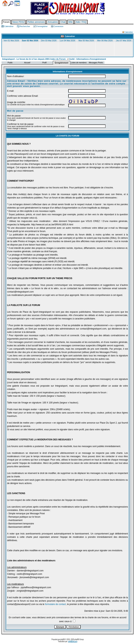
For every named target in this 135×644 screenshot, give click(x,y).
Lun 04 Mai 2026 (67, 41)
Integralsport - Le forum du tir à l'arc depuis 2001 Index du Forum (34, 59)
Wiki (70, 22)
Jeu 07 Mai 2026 (124, 41)
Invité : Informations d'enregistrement (88, 59)
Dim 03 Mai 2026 (49, 41)
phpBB (62, 639)
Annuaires (53, 22)
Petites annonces (36, 22)
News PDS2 (19, 22)
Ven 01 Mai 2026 (11, 41)
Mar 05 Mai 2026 (86, 41)
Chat (63, 22)
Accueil (5, 3)
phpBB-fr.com (73, 641)
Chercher (11, 4)
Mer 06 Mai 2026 (105, 41)
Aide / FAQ (81, 22)
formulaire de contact (55, 604)
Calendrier (17, 3)
